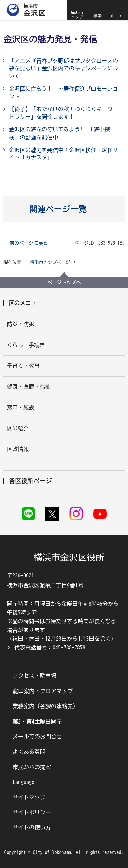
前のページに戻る (29, 243)
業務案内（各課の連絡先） (45, 706)
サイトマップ (29, 797)
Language (24, 782)
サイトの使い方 (32, 827)
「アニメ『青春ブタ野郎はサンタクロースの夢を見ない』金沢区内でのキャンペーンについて (63, 68)
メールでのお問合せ (37, 737)
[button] (97, 10)
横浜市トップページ (50, 262)
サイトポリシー (32, 812)
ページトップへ (64, 282)
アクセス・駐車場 (34, 676)
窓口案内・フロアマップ (43, 691)
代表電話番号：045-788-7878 (50, 647)
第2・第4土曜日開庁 (37, 722)
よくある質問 (29, 752)
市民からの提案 (32, 767)
